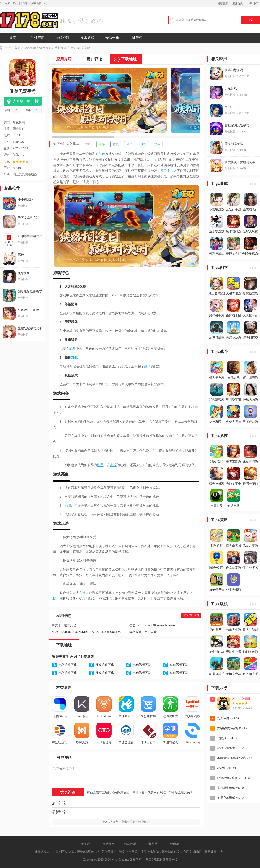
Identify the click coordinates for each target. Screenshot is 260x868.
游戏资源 (62, 38)
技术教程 (87, 38)
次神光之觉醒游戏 (244, 699)
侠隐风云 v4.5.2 (227, 738)
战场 (147, 366)
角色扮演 (45, 48)
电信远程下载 (68, 665)
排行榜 (137, 38)
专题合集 (112, 38)
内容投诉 (130, 844)
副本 (130, 144)
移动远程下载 (105, 665)
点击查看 (151, 632)
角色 (102, 154)
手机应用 (37, 38)
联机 (143, 144)
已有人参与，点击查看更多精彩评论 (126, 822)
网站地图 (109, 844)
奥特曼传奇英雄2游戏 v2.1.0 (236, 758)
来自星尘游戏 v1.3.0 (230, 788)
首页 (13, 38)
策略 (102, 144)
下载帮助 (151, 844)
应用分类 (238, 3)
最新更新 (223, 3)
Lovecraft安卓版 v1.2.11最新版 (237, 778)
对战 (74, 358)
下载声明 (173, 844)
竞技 (116, 144)
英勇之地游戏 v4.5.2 (230, 798)
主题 (170, 171)
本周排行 (253, 3)
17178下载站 (12, 48)
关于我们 (87, 844)
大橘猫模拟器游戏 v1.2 (232, 728)
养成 (88, 144)
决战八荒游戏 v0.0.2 (230, 748)
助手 (100, 465)
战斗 (157, 144)
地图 (68, 506)
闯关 (164, 171)
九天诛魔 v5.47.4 (228, 718)
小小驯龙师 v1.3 (228, 768)
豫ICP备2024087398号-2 (161, 860)
